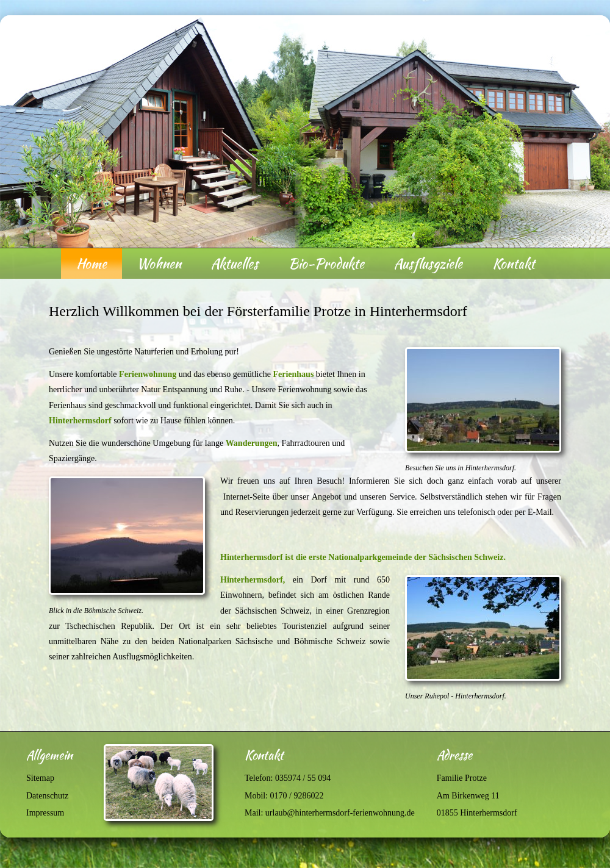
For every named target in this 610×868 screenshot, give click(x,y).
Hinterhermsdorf (80, 421)
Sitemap (40, 778)
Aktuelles (235, 264)
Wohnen (159, 264)
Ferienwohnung (148, 374)
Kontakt (514, 264)
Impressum (45, 813)
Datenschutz (47, 796)
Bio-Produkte (326, 264)
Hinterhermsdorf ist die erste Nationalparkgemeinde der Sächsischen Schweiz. (363, 557)
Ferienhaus (293, 374)
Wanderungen (252, 443)
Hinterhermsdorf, (253, 580)
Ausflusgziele (428, 264)
